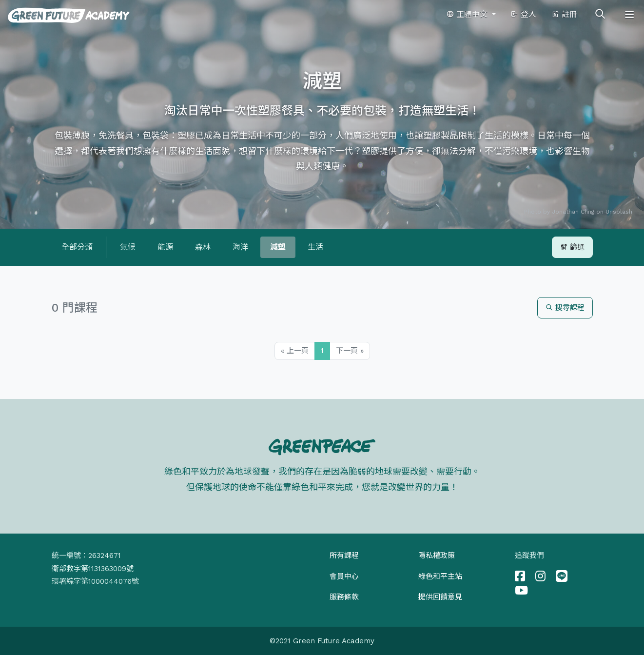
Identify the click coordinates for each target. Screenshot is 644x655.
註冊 (564, 14)
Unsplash (619, 212)
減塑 (278, 247)
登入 (523, 14)
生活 (315, 247)
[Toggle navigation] (629, 15)
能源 (165, 247)
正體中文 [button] (468, 14)
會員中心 (344, 576)
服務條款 (344, 597)
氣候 (128, 247)
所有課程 (344, 556)
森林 (203, 247)
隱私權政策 (437, 556)
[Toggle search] (600, 15)
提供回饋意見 (440, 597)
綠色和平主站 (440, 576)
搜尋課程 (565, 308)
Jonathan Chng (573, 212)
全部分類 (77, 247)
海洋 (240, 247)
